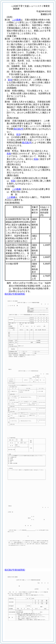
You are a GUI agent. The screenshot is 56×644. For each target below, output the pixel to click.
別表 (13, 181)
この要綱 (16, 20)
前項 (10, 80)
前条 (9, 153)
